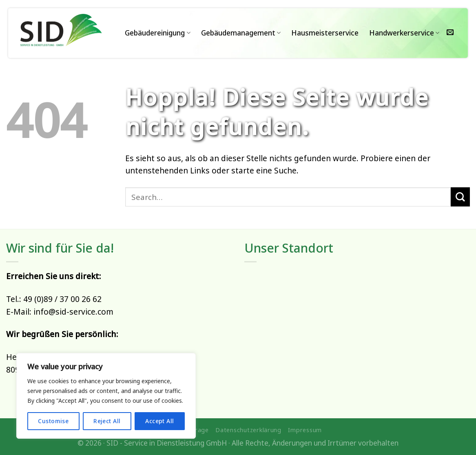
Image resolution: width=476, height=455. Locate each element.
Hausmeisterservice (325, 33)
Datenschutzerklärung (248, 430)
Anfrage (197, 430)
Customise (53, 421)
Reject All (107, 421)
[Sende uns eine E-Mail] (450, 33)
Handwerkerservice (404, 33)
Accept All (159, 421)
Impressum (305, 430)
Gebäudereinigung (157, 33)
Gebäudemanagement (241, 33)
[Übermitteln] (460, 197)
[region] (106, 396)
